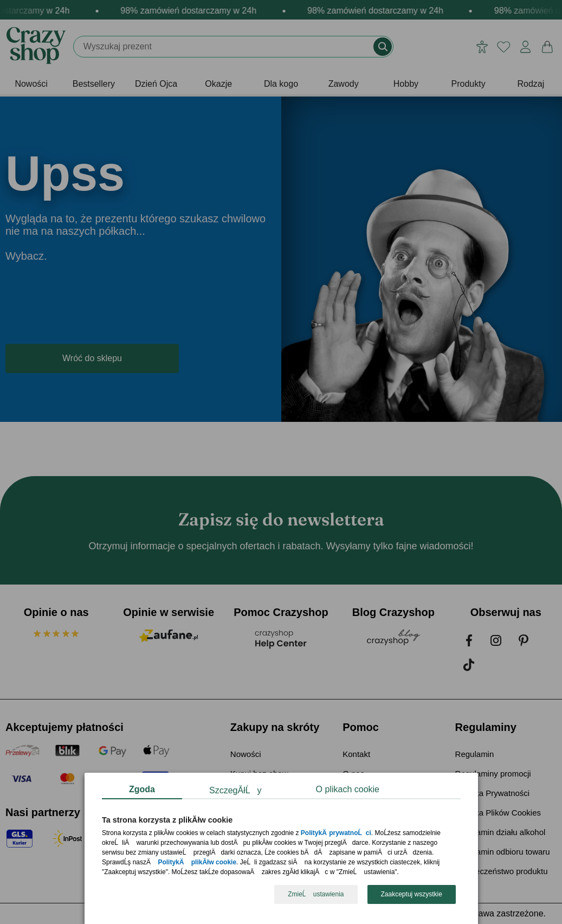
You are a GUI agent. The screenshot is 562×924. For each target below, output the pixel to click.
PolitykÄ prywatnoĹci (335, 833)
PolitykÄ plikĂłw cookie (197, 863)
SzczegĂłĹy (235, 790)
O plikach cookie (347, 789)
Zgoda (142, 789)
